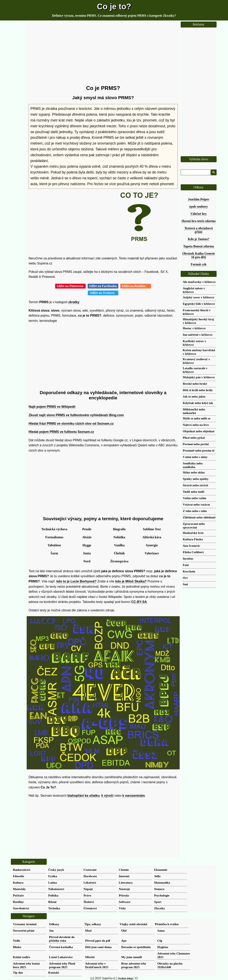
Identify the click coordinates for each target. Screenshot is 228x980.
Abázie (87, 537)
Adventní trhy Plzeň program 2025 (62, 965)
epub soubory (199, 207)
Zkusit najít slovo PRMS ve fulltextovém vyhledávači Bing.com (76, 415)
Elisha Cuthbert (193, 552)
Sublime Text (152, 529)
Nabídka (119, 537)
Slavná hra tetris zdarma (199, 221)
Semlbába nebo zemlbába (193, 465)
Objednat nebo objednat (199, 431)
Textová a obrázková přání (199, 230)
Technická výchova (54, 529)
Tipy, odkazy (93, 924)
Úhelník (119, 553)
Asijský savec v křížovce (199, 297)
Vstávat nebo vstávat (196, 504)
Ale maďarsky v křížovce (199, 282)
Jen (51, 931)
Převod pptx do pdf (98, 941)
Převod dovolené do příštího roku (62, 939)
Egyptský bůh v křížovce (199, 304)
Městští (90, 957)
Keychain (189, 571)
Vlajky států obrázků (134, 924)
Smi (185, 584)
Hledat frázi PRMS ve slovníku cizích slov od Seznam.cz (71, 424)
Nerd (87, 561)
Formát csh (199, 264)
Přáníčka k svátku (167, 924)
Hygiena (163, 947)
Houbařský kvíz (193, 533)
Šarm (54, 553)
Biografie (119, 529)
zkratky (74, 302)
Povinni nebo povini (196, 444)
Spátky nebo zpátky (196, 479)
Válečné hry (199, 214)
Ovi (185, 578)
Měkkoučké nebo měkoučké (194, 411)
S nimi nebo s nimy (195, 457)
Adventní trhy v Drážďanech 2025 (97, 965)
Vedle (17, 941)
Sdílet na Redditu (136, 286)
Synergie (152, 545)
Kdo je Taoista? (199, 239)
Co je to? (114, 6)
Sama (161, 931)
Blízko (17, 947)
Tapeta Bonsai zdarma (198, 246)
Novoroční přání (24, 931)
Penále (87, 529)
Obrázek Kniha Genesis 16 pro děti (199, 255)
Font (186, 565)
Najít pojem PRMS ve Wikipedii (52, 407)
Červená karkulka (61, 947)
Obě (124, 931)
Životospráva (119, 561)
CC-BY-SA (139, 602)
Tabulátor (54, 545)
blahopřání (76, 796)
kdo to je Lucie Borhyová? (76, 581)
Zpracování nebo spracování (194, 526)
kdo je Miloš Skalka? (131, 581)
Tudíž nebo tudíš (194, 492)
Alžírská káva (152, 537)
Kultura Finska (193, 539)
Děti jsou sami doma (98, 947)
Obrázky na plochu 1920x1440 (170, 965)
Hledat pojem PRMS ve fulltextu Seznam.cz (61, 432)
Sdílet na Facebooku (103, 286)
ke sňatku (92, 796)
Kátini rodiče (22, 957)
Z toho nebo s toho (195, 511)
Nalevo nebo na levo (196, 425)
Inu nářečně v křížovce (198, 335)
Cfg (160, 941)
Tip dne (18, 972)
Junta (87, 553)
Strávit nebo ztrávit (196, 485)
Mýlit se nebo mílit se (197, 418)
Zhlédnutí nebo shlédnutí (199, 517)
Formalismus (54, 537)
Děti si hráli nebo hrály (198, 390)
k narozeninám (134, 796)
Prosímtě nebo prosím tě (199, 450)
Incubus (188, 558)
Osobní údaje (125, 978)
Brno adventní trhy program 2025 (134, 965)
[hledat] (195, 172)
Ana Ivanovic (192, 546)
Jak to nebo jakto (194, 396)
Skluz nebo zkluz (194, 472)
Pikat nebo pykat (194, 438)
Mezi (88, 931)
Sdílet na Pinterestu (70, 286)
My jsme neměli (132, 957)
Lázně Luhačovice (61, 957)
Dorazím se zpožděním (136, 947)
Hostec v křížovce (194, 328)
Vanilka (119, 545)
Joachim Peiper (199, 199)
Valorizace (152, 553)
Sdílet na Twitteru (103, 293)
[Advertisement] (103, 53)
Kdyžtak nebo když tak (198, 403)
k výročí (107, 796)
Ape (124, 941)
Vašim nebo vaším (195, 498)
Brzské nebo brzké (195, 384)
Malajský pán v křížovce (199, 377)
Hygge (87, 545)
